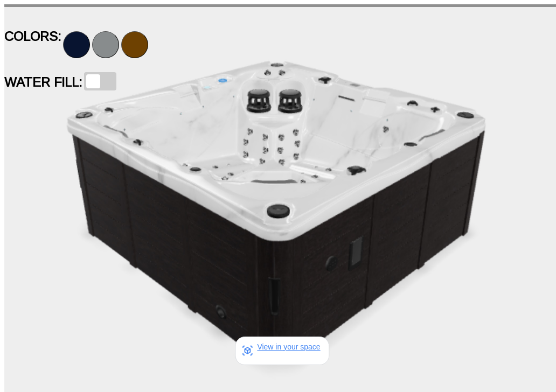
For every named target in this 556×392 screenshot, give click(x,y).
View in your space (289, 347)
